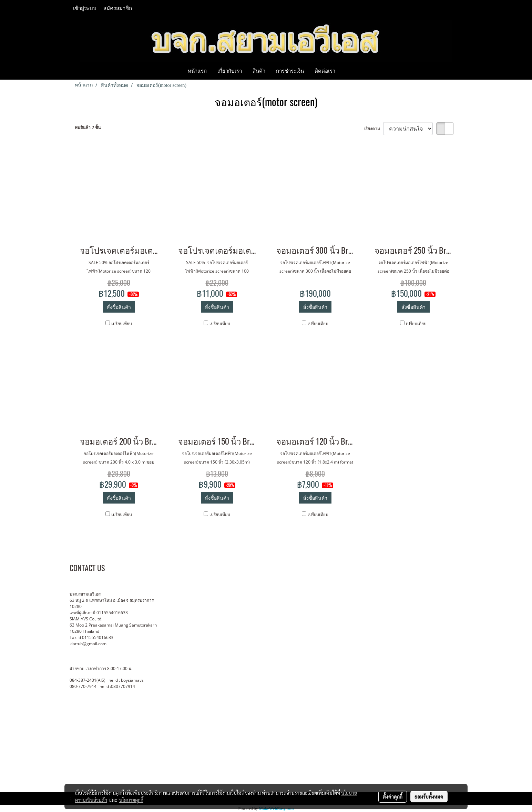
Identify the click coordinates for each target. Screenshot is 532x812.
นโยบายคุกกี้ (131, 800)
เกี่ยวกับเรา (230, 71)
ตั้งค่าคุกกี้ (393, 796)
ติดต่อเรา (325, 71)
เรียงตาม (374, 128)
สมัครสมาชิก (118, 8)
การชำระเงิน (290, 71)
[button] (347, 71)
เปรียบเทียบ (122, 323)
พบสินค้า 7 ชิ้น (88, 127)
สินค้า (259, 71)
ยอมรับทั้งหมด (429, 796)
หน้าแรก (197, 71)
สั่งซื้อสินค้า (119, 307)
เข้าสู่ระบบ (85, 8)
